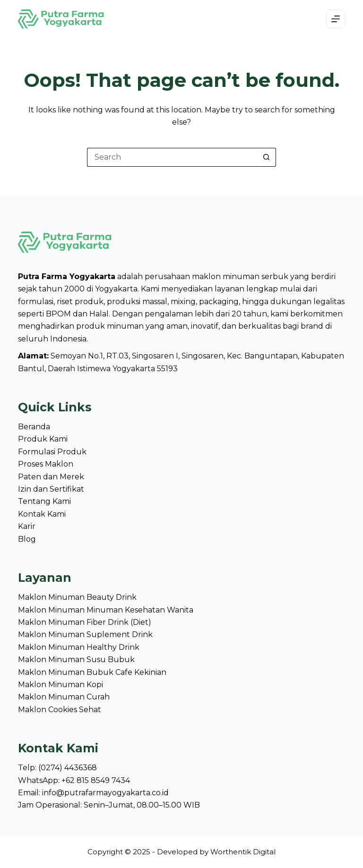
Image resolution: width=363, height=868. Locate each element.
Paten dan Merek (51, 477)
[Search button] (267, 157)
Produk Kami (43, 439)
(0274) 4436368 (68, 768)
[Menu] (336, 19)
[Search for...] (172, 157)
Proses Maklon (46, 464)
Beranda (34, 427)
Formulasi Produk (52, 452)
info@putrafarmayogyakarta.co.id (105, 793)
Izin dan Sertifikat (51, 489)
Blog (27, 539)
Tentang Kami (44, 501)
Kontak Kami (42, 514)
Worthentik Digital (243, 852)
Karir (27, 526)
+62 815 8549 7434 (96, 780)
